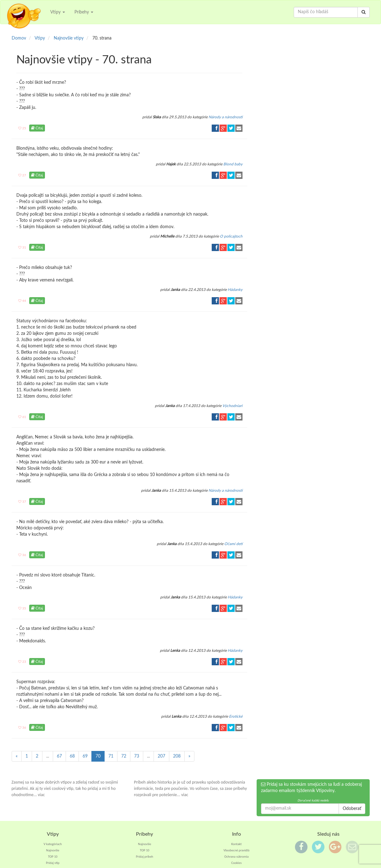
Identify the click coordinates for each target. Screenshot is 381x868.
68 (72, 756)
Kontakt (236, 844)
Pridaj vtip (53, 863)
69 (85, 756)
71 (111, 756)
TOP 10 (53, 857)
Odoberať (352, 809)
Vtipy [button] (58, 12)
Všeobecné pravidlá (236, 850)
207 (161, 756)
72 (124, 756)
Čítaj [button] (37, 128)
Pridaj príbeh (145, 857)
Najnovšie (53, 850)
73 (137, 756)
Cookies (236, 863)
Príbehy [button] (84, 12)
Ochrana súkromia (237, 857)
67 (59, 756)
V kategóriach (53, 844)
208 (177, 756)
